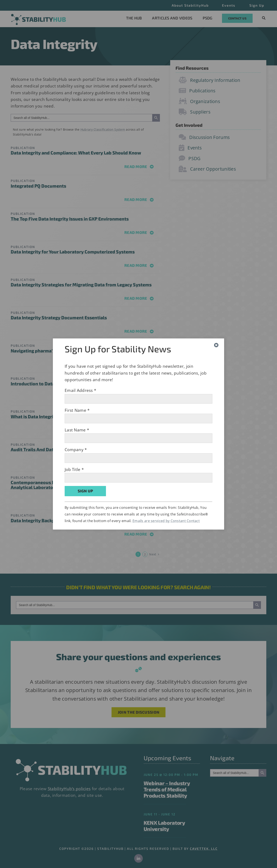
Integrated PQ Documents (38, 186)
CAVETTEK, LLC (204, 849)
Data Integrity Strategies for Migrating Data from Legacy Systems (81, 284)
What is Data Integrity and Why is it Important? (61, 416)
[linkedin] (138, 858)
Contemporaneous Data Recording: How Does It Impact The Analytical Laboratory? (74, 485)
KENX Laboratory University (164, 826)
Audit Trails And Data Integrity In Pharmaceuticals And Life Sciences (83, 449)
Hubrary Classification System (103, 129)
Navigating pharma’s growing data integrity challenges (70, 351)
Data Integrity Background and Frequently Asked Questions (74, 520)
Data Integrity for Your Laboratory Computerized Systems (73, 252)
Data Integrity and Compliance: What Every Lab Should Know (76, 153)
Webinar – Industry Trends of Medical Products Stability (167, 789)
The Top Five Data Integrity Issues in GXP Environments (70, 219)
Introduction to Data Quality (41, 383)
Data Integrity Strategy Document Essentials (59, 317)
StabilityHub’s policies (69, 789)
